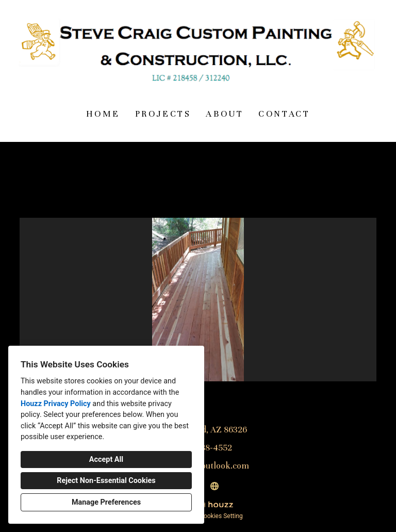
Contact (284, 114)
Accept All (106, 460)
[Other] (214, 486)
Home (103, 114)
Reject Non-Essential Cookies (106, 481)
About (225, 114)
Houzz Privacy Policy (56, 404)
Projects (163, 114)
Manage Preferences (106, 502)
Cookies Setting (221, 516)
